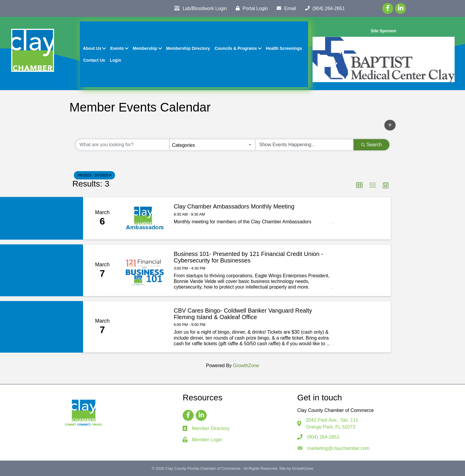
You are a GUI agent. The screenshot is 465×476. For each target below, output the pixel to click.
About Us (92, 48)
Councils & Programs (236, 48)
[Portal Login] (250, 8)
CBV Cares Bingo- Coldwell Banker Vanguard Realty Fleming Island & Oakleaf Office (243, 314)
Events (117, 48)
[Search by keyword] (122, 145)
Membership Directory (188, 48)
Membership (145, 48)
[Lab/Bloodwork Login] (199, 8)
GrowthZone (246, 366)
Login (115, 60)
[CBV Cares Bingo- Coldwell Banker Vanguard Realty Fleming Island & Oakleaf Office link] (145, 327)
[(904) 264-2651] (324, 8)
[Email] (285, 8)
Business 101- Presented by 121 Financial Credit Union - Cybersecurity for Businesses (249, 257)
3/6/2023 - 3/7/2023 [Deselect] (94, 175)
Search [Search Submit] (371, 145)
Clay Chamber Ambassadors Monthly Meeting (234, 206)
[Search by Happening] (305, 145)
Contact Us (94, 60)
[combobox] (212, 145)
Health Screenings (284, 48)
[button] (390, 125)
